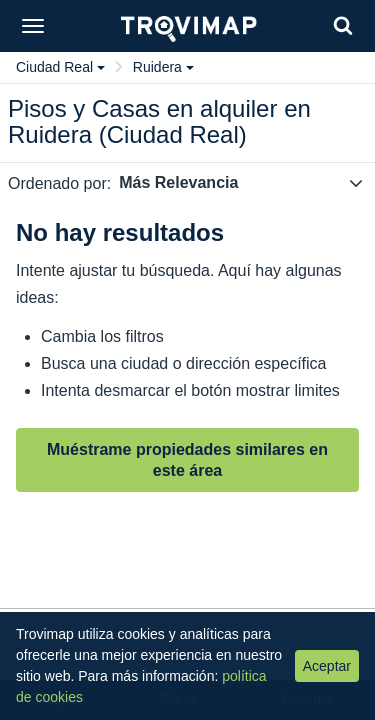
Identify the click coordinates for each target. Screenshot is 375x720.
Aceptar (327, 666)
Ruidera (163, 67)
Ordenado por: (59, 183)
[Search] (343, 25)
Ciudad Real (60, 67)
